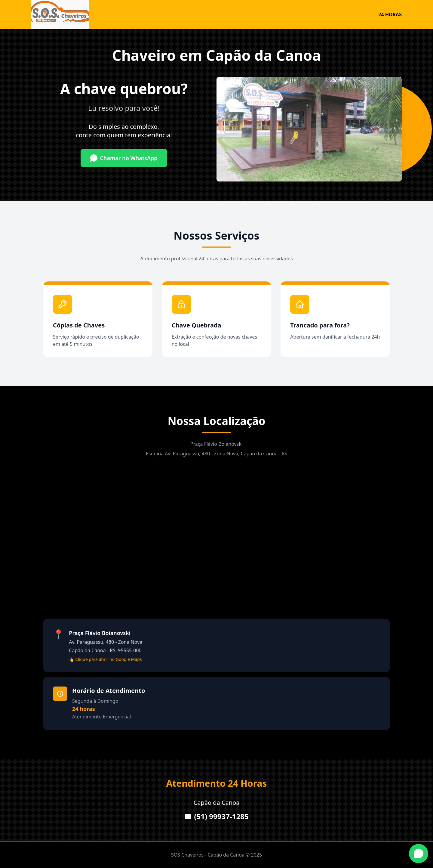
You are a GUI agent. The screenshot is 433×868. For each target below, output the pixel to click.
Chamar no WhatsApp (124, 158)
